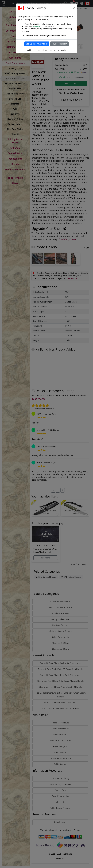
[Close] (74, 8)
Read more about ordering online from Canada (45, 36)
